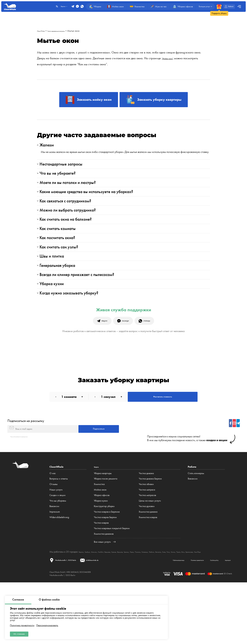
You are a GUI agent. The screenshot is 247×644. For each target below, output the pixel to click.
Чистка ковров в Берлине (107, 568)
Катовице (176, 608)
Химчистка (99, 541)
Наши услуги (56, 546)
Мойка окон (100, 546)
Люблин (186, 608)
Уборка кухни (101, 557)
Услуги (98, 523)
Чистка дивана (146, 529)
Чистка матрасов (147, 552)
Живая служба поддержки (124, 354)
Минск (217, 608)
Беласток (196, 608)
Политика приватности (22, 623)
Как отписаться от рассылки (25, 493)
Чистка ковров (101, 579)
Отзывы (53, 541)
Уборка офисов (102, 552)
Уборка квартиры (103, 529)
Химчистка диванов (104, 590)
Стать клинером (196, 529)
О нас (53, 529)
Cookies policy (203, 620)
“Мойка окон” (171, 58)
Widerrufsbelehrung (59, 573)
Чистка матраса (147, 546)
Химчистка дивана (148, 568)
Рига (210, 608)
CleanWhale (43, 31)
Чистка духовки (147, 563)
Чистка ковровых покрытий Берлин (112, 585)
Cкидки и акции (57, 552)
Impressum (55, 568)
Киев (204, 608)
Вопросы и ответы (59, 535)
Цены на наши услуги (150, 557)
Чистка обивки (146, 541)
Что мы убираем (58, 557)
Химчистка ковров (148, 573)
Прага (225, 608)
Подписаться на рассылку (26, 473)
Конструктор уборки (104, 563)
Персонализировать (47, 623)
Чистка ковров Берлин (105, 573)
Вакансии (54, 563)
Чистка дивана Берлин (150, 535)
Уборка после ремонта (106, 535)
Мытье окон (89, 31)
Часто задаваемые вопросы (66, 31)
